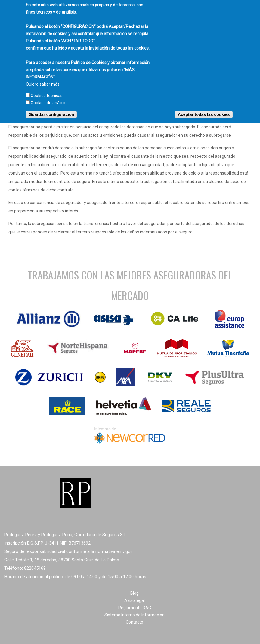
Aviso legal (135, 600)
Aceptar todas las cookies (204, 110)
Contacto (135, 622)
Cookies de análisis (49, 98)
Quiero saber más (43, 80)
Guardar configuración (51, 110)
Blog (135, 593)
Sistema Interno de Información (135, 615)
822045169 (35, 568)
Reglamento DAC (135, 608)
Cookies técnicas (47, 91)
